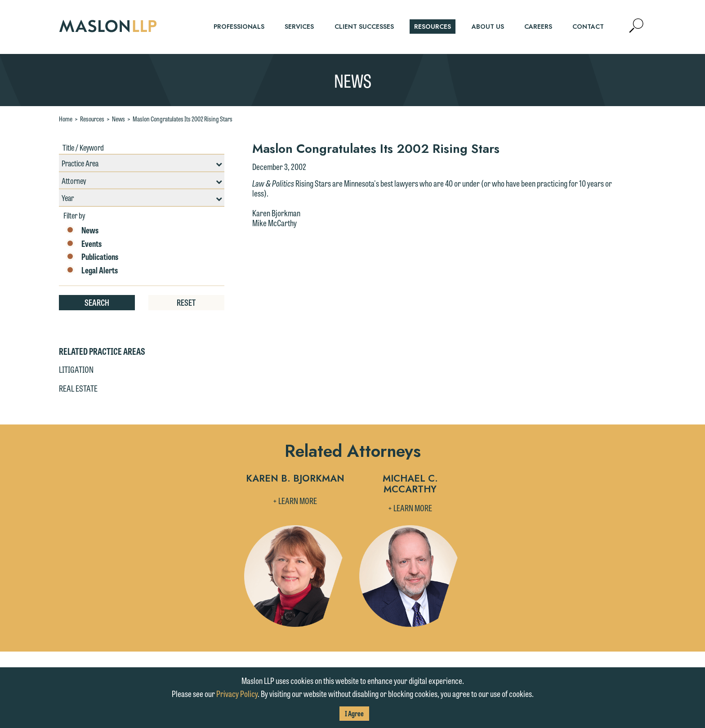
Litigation (76, 369)
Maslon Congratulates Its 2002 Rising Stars (183, 119)
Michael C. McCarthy (410, 485)
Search (97, 302)
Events (84, 244)
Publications (92, 257)
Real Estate (78, 388)
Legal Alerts (92, 270)
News (118, 119)
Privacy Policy (237, 693)
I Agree (354, 713)
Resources (92, 119)
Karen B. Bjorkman (295, 479)
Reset (186, 302)
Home (66, 119)
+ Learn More (295, 500)
